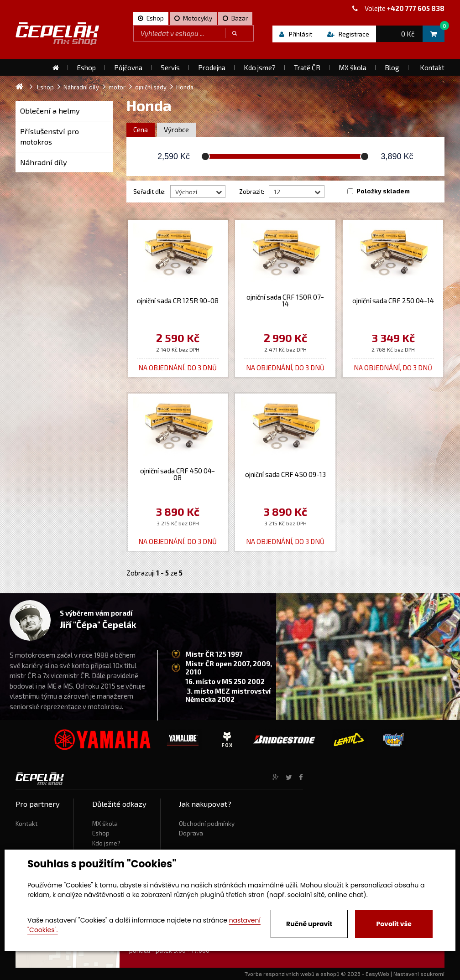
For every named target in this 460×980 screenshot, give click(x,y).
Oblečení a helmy (50, 111)
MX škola (105, 824)
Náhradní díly (44, 162)
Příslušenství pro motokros (50, 137)
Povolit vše (394, 924)
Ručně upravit (309, 924)
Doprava (191, 833)
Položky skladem (383, 191)
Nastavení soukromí (419, 974)
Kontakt (26, 824)
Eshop (101, 833)
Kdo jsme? (106, 843)
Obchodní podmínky (207, 824)
